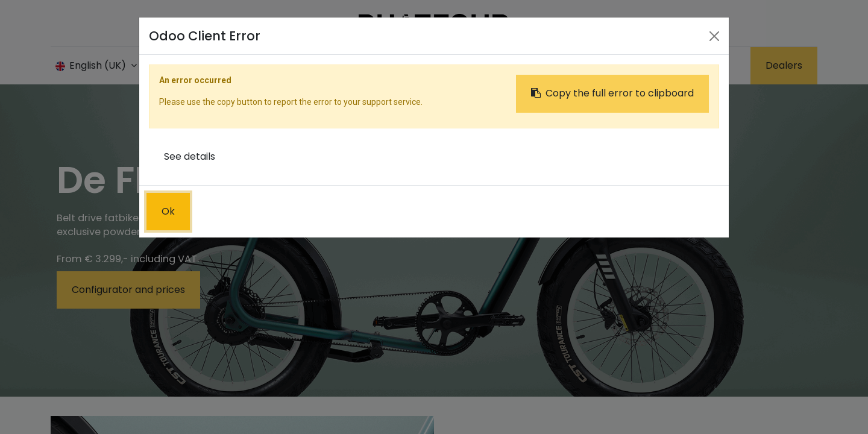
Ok (168, 211)
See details (190, 156)
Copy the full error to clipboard (612, 93)
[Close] (714, 36)
